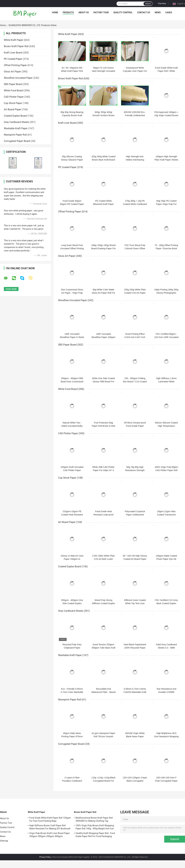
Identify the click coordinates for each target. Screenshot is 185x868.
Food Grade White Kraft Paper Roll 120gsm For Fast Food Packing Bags (50, 819)
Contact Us (144, 12)
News (158, 12)
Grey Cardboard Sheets (16, 122)
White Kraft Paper (13, 40)
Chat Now (162, 4)
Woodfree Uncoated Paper (18, 78)
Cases (169, 12)
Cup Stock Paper (13, 103)
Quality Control (123, 12)
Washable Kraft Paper (16, 128)
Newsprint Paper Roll (15, 135)
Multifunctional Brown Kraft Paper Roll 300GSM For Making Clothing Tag (94, 819)
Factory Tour (101, 12)
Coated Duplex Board (15, 116)
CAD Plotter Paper (14, 97)
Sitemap (4, 841)
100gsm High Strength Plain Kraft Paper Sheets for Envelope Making (166, 160)
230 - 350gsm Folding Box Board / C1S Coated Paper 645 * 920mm (135, 382)
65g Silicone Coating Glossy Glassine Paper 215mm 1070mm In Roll (72, 160)
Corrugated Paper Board (17, 141)
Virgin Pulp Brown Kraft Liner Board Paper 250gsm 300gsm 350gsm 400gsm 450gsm (50, 835)
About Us (84, 12)
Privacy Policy (45, 857)
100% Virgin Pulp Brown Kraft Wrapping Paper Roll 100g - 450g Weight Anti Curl (95, 827)
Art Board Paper (13, 109)
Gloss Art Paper (12, 72)
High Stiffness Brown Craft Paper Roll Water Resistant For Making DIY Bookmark (50, 827)
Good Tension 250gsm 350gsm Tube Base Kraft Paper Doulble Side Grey (104, 648)
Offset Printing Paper (15, 65)
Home (55, 12)
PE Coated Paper (13, 59)
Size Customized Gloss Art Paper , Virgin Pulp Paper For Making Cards (72, 293)
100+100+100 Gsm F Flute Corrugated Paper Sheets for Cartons (166, 781)
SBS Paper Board (13, 84)
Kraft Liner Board (13, 53)
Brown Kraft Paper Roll (16, 46)
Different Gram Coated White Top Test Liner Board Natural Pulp (135, 603)
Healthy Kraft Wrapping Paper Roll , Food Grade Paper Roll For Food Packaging (95, 835)
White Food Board (14, 90)
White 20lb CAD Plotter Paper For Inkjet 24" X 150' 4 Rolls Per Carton (103, 470)
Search (148, 4)
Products (68, 12)
